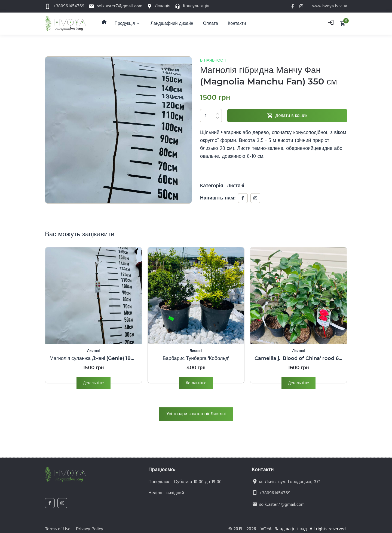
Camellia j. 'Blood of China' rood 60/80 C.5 (298, 358)
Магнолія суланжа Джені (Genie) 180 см (94, 358)
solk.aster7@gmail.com (282, 505)
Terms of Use (58, 529)
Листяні (236, 186)
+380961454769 (275, 493)
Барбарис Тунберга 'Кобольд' (196, 358)
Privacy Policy (90, 529)
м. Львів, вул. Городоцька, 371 (290, 482)
